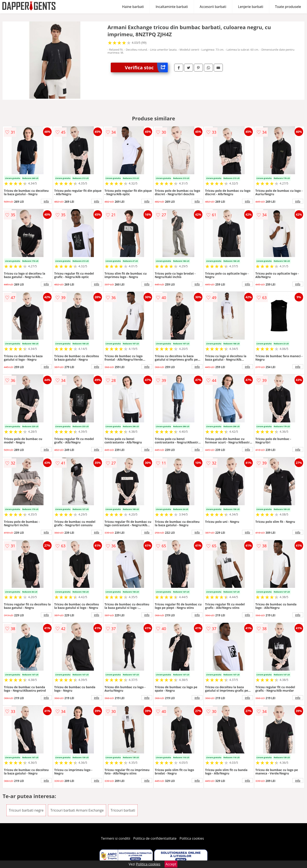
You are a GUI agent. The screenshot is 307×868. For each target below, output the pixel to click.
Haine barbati (133, 7)
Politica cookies (192, 838)
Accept (171, 864)
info (46, 201)
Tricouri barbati (123, 810)
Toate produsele (288, 7)
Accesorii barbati (213, 7)
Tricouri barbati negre (26, 810)
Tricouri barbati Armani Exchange (77, 810)
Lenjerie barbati (251, 7)
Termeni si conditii (116, 838)
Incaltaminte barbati (172, 7)
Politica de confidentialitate (155, 838)
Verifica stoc (146, 67)
